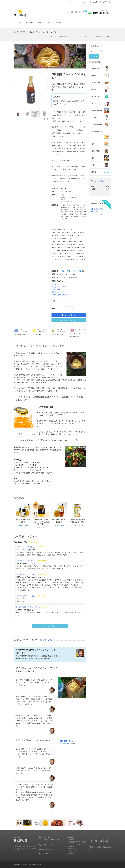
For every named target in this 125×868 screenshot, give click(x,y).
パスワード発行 (98, 214)
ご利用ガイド (105, 2)
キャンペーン (78, 36)
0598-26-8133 (47, 845)
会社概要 (71, 838)
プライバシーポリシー (76, 844)
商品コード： (57, 278)
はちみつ (54, 36)
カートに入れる (69, 315)
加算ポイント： (57, 274)
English (73, 2)
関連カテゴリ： (57, 281)
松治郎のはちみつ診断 (103, 36)
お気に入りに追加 (69, 320)
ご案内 (39, 23)
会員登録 (94, 2)
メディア (49, 23)
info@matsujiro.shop (50, 849)
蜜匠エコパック (89, 36)
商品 (20, 23)
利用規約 (71, 847)
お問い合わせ (73, 849)
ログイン (84, 2)
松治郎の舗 (29, 23)
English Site (44, 854)
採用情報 (71, 853)
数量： (54, 309)
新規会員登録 (98, 209)
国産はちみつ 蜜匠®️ (65, 36)
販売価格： (56, 271)
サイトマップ (73, 851)
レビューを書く (50, 626)
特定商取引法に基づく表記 (77, 842)
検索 (94, 57)
